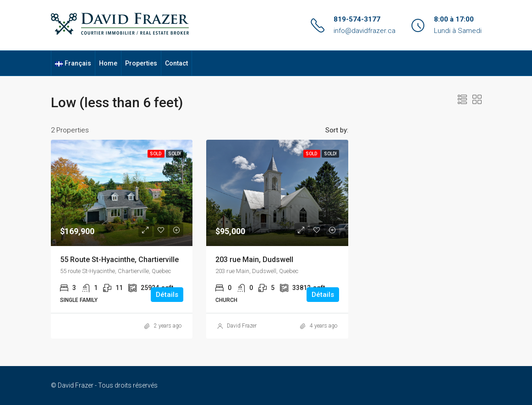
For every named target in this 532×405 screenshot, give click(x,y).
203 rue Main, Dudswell (254, 260)
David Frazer (242, 326)
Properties (141, 63)
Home (108, 63)
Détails (167, 295)
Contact (176, 63)
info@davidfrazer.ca (365, 31)
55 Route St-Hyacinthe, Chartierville (119, 260)
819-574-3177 (357, 19)
